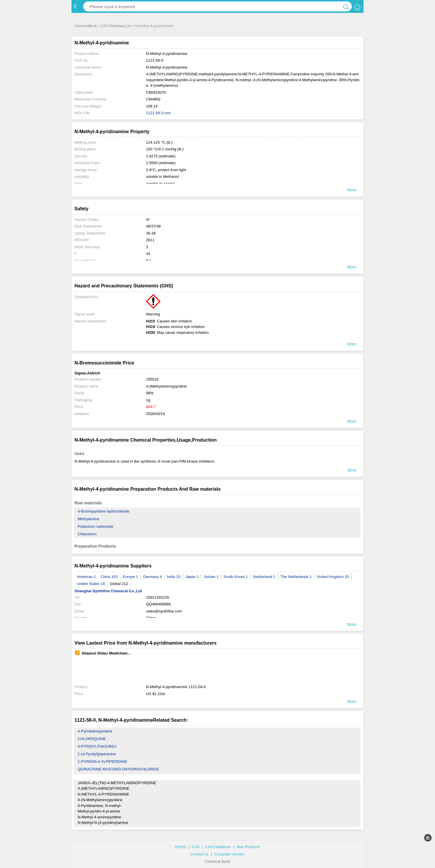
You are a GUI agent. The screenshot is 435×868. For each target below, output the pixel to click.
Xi (148, 219)
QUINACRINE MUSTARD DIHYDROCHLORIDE (118, 769)
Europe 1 (130, 577)
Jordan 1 (211, 577)
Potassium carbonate (95, 526)
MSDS (181, 847)
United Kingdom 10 (333, 577)
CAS (196, 847)
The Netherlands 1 (296, 577)
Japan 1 (192, 577)
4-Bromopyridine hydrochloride (103, 511)
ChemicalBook (86, 26)
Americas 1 (86, 577)
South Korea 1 (236, 577)
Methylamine (88, 519)
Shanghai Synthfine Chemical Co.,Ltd (108, 591)
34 (148, 254)
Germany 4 (152, 577)
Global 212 (119, 584)
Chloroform (87, 534)
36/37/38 (153, 226)
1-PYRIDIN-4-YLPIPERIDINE (102, 762)
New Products (248, 847)
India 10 (173, 577)
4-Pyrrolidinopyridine (95, 731)
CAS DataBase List (116, 26)
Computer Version (229, 854)
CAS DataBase (218, 847)
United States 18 (91, 584)
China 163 (109, 577)
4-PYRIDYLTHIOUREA (97, 746)
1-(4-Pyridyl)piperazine (97, 754)
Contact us (199, 854)
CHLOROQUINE (92, 739)
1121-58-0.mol (158, 113)
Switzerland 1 (264, 577)
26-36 (151, 233)
